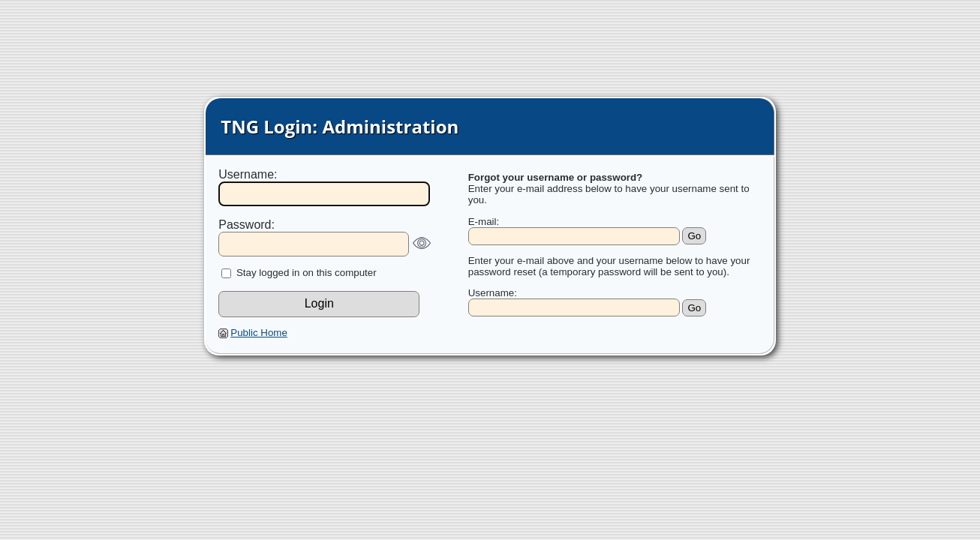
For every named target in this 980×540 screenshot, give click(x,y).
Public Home (259, 333)
